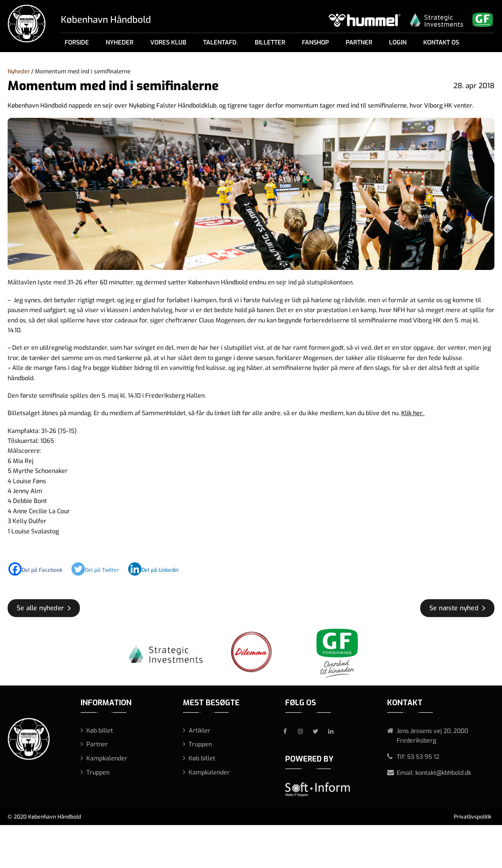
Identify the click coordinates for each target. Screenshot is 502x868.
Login (398, 42)
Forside (77, 42)
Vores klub (168, 42)
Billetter (270, 42)
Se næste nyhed (454, 608)
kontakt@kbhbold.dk (443, 773)
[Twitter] (99, 569)
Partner (359, 42)
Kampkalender (107, 758)
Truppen (98, 772)
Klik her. (413, 413)
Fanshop (315, 42)
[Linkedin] (157, 569)
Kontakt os (441, 42)
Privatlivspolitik (473, 817)
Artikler (199, 731)
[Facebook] (39, 569)
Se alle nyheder (40, 608)
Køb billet (100, 731)
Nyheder (120, 42)
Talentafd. (221, 42)
